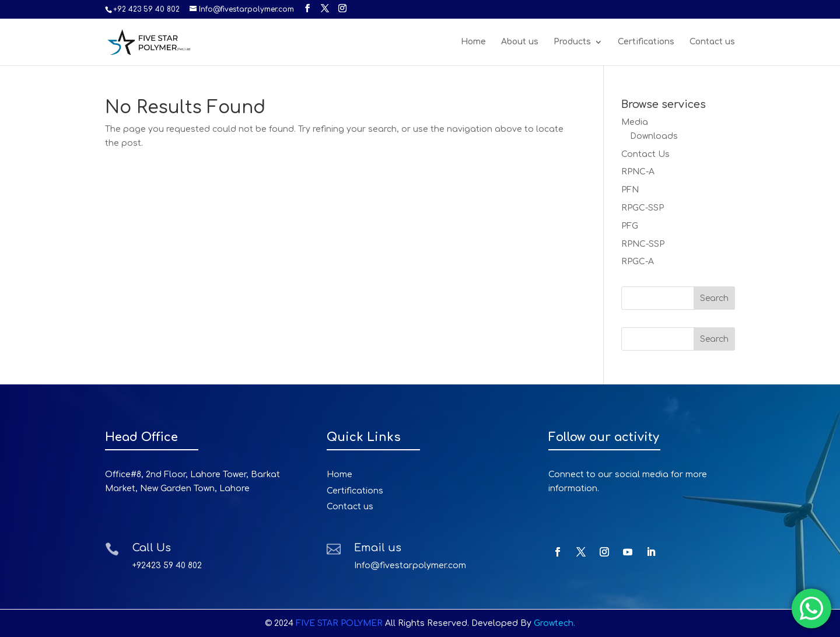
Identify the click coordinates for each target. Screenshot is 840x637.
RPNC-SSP (643, 244)
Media (635, 122)
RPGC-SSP (643, 208)
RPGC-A (638, 262)
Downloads (654, 136)
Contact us (712, 42)
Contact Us (645, 154)
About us (520, 42)
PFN (630, 190)
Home (473, 42)
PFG (630, 226)
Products (572, 42)
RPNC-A (638, 172)
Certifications (646, 42)
